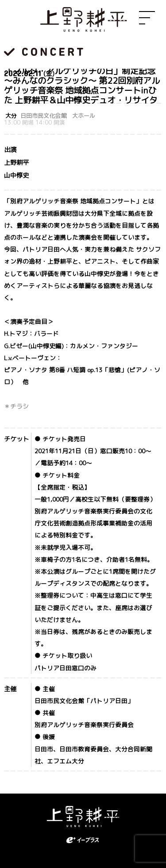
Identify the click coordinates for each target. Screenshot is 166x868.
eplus (83, 840)
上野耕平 (83, 20)
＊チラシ (16, 406)
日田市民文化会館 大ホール (58, 116)
